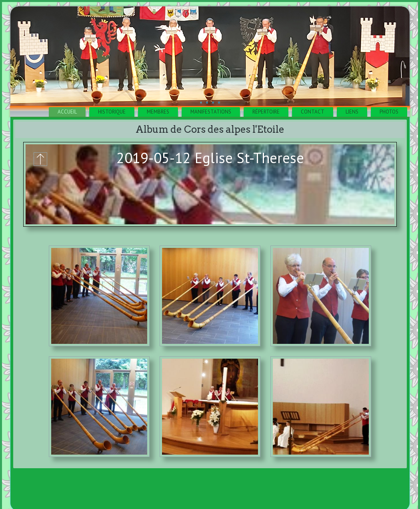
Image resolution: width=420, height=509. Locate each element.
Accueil (67, 112)
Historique (112, 112)
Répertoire (266, 112)
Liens (352, 112)
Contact (313, 112)
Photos (389, 112)
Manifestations (211, 112)
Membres (158, 112)
